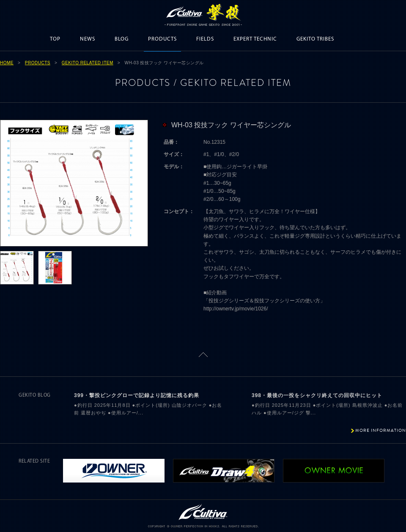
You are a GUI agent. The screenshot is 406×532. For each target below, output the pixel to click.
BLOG (122, 39)
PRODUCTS (162, 39)
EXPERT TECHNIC (255, 39)
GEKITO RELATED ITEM (88, 63)
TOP (55, 39)
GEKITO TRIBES (315, 39)
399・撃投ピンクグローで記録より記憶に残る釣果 (137, 395)
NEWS (88, 39)
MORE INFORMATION (381, 430)
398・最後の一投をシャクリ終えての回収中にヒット (317, 395)
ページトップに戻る (203, 355)
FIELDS (205, 39)
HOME (7, 63)
